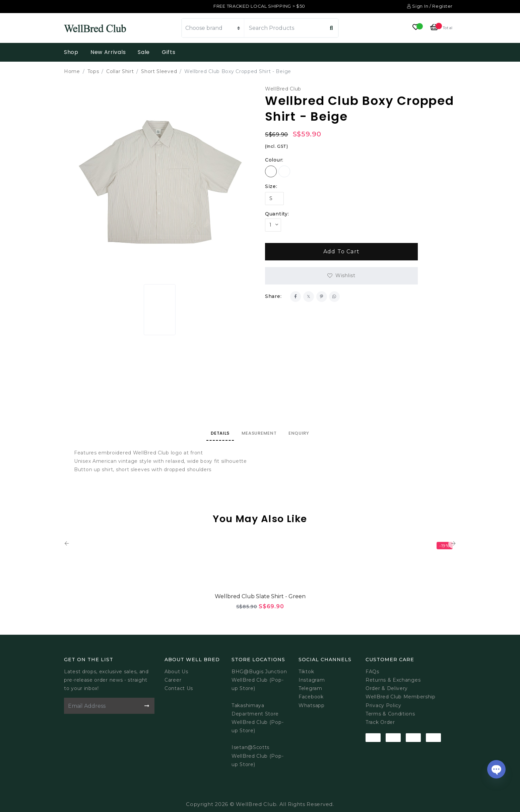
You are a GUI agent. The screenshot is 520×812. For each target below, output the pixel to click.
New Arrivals (108, 52)
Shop (71, 52)
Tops (93, 71)
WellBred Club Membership (401, 697)
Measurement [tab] (259, 433)
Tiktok (306, 672)
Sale (144, 52)
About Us (176, 672)
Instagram (312, 680)
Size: (271, 186)
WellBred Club (283, 89)
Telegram (310, 688)
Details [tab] (220, 433)
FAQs (372, 672)
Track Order (380, 722)
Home (72, 71)
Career (173, 680)
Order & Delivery (387, 688)
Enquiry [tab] (299, 433)
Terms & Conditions (390, 714)
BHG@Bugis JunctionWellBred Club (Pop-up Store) (259, 680)
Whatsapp (312, 705)
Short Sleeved (159, 71)
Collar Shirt (120, 71)
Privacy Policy (383, 705)
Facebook (311, 697)
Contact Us (179, 688)
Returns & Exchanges (393, 680)
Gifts (169, 52)
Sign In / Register (430, 6)
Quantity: (277, 214)
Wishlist (345, 275)
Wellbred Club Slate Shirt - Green (260, 596)
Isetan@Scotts (250, 747)
